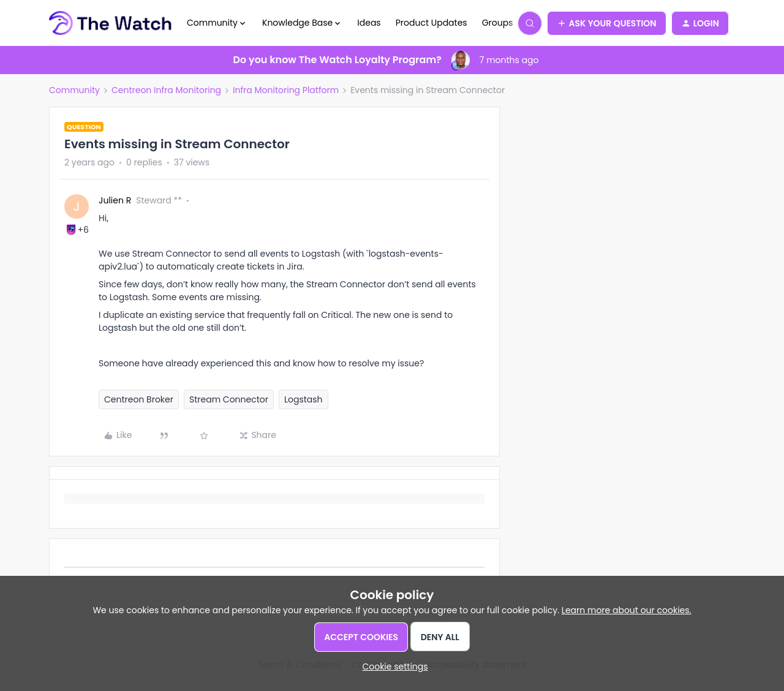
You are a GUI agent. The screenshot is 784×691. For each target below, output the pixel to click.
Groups (498, 23)
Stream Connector (229, 399)
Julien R (115, 200)
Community (74, 90)
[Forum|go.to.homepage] (111, 23)
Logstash (303, 399)
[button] (607, 23)
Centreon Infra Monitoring (166, 90)
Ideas (369, 23)
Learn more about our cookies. (627, 610)
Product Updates (432, 23)
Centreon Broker (139, 399)
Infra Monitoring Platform (286, 90)
